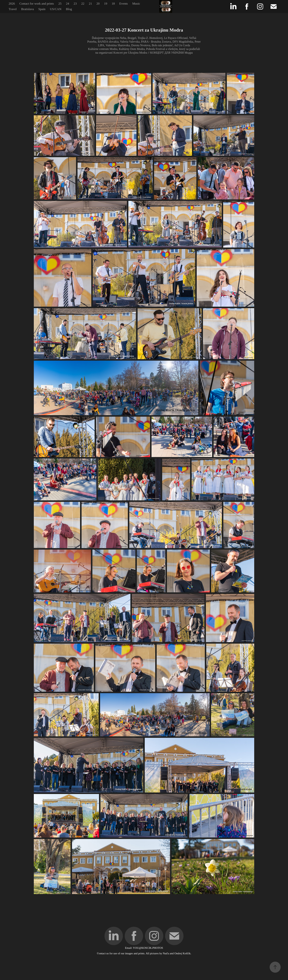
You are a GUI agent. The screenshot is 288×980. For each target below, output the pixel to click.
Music (136, 4)
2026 (12, 4)
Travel (13, 9)
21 (90, 4)
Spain (42, 9)
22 (83, 4)
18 (113, 4)
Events (123, 4)
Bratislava (27, 9)
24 (67, 4)
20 (98, 4)
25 (60, 4)
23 (75, 4)
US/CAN (56, 9)
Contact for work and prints (37, 4)
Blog (69, 9)
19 (106, 4)
